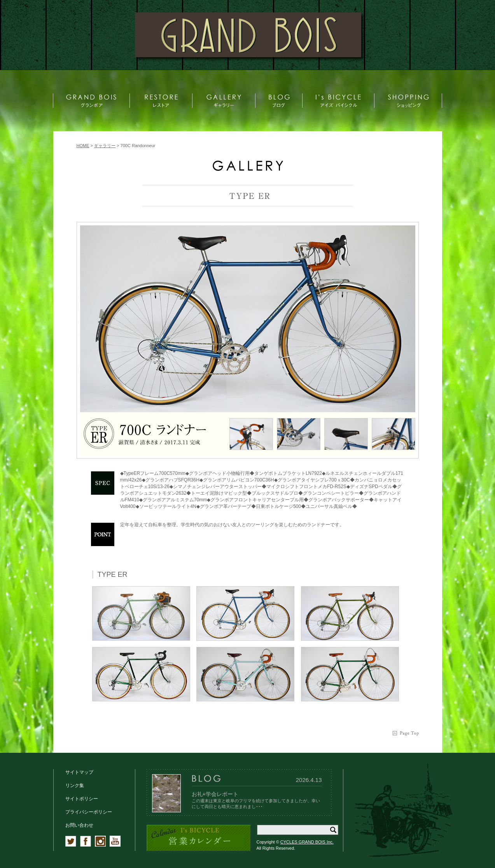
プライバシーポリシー (89, 812)
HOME (83, 146)
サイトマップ (79, 772)
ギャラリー (105, 146)
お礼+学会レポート (215, 794)
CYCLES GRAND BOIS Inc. (307, 842)
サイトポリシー (82, 799)
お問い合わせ (79, 825)
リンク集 (75, 785)
